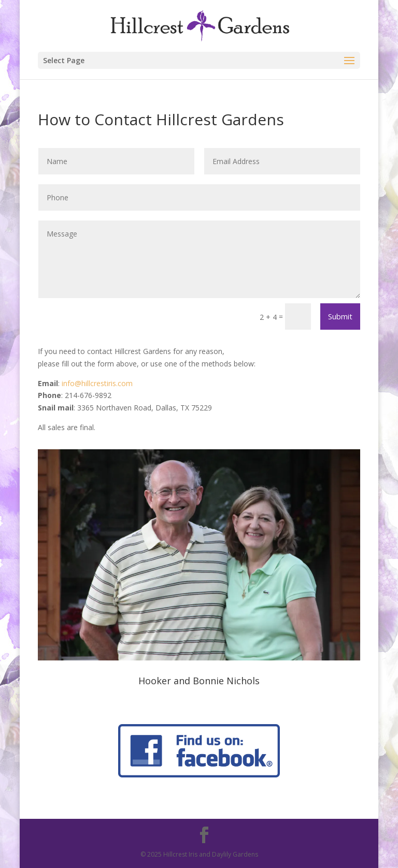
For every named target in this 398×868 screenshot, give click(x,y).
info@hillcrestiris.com (97, 383)
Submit (340, 316)
